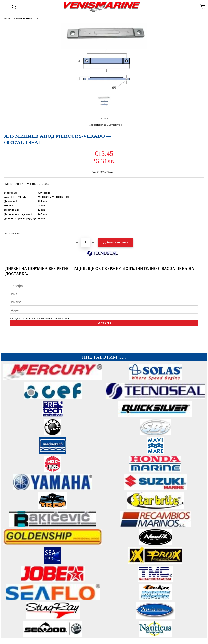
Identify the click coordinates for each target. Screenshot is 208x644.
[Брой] (85, 242)
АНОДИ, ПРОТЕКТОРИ (26, 18)
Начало (6, 18)
